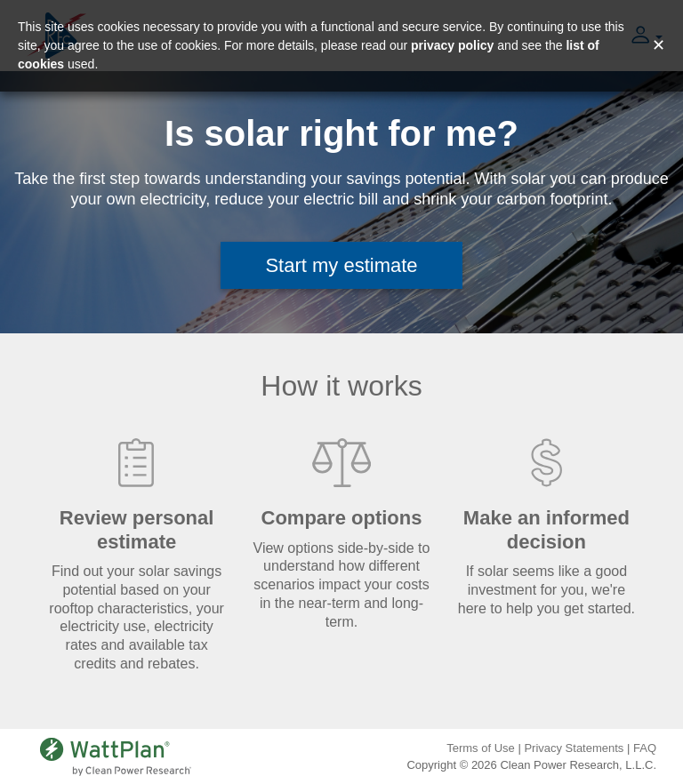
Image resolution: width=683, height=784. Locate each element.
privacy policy (452, 45)
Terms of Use (481, 748)
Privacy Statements (574, 748)
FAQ (645, 748)
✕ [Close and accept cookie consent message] (659, 45)
